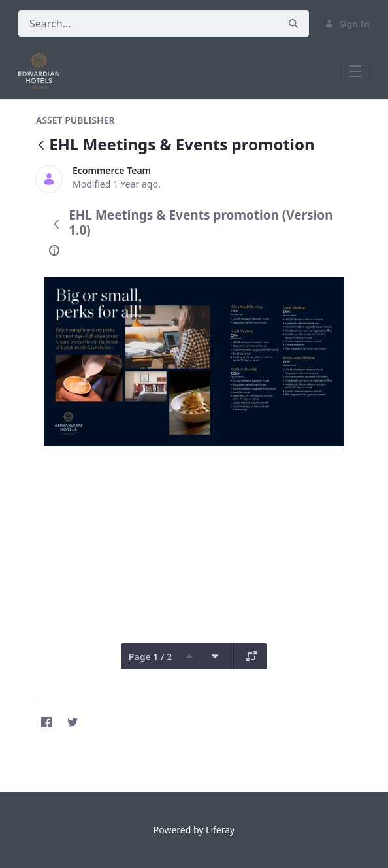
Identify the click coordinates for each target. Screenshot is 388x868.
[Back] (41, 146)
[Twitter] (73, 722)
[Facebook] (46, 722)
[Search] (148, 24)
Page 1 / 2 (150, 657)
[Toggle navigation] (355, 71)
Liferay (220, 830)
